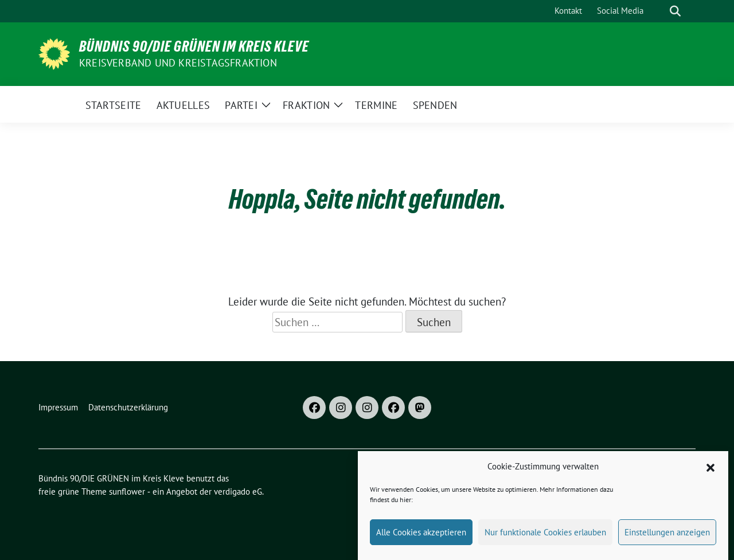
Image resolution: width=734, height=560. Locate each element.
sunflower (127, 492)
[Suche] (659, 11)
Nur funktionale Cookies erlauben (545, 533)
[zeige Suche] (675, 11)
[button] (710, 468)
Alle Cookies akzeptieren (421, 533)
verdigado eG (238, 492)
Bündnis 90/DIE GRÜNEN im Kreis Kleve (194, 46)
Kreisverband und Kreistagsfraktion (178, 63)
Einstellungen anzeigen (667, 533)
